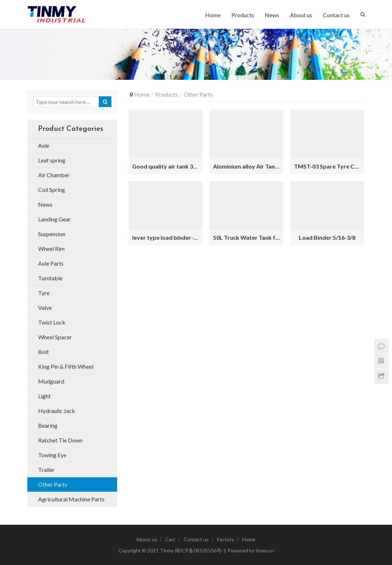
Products (243, 15)
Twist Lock (52, 322)
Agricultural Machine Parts (71, 499)
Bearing (48, 425)
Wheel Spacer (55, 337)
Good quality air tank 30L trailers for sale (165, 166)
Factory (225, 539)
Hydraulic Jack (57, 411)
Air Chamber (54, 175)
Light (44, 396)
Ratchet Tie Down (60, 440)
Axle (44, 145)
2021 (153, 550)
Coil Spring (52, 190)
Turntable (50, 278)
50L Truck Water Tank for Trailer (246, 237)
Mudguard (51, 381)
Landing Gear (54, 219)
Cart (170, 539)
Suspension (52, 234)
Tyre (44, 293)
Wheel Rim (51, 249)
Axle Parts (51, 263)
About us (301, 15)
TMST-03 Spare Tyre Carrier (327, 166)
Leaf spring (52, 160)
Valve (45, 307)
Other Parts (53, 484)
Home (213, 15)
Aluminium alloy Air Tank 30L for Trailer (246, 166)
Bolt (43, 352)
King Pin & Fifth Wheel (66, 366)
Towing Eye (52, 455)
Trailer (46, 470)
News (272, 15)
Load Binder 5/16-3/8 (327, 237)
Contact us (336, 15)
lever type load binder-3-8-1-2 (165, 237)
